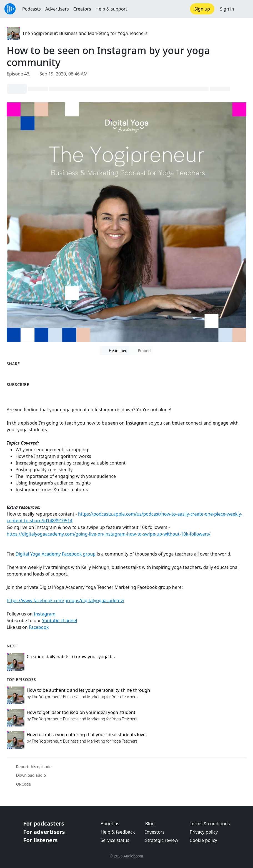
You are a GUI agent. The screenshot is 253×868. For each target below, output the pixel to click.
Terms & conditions (210, 824)
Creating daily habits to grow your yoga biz (71, 657)
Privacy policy (204, 832)
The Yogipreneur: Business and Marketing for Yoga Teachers (85, 33)
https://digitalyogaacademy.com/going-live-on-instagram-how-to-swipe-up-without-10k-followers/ (109, 534)
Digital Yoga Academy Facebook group (56, 554)
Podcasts (32, 9)
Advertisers (57, 9)
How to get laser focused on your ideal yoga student (81, 712)
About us (110, 824)
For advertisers (44, 832)
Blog (150, 824)
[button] (244, 9)
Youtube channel (60, 620)
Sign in (227, 9)
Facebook (39, 627)
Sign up (202, 9)
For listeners (41, 840)
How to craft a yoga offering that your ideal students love (86, 735)
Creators (82, 9)
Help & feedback (118, 832)
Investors (155, 832)
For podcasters (44, 823)
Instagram (45, 614)
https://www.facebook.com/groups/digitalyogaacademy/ (66, 600)
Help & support (111, 9)
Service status (115, 840)
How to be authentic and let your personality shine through (88, 690)
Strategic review (162, 840)
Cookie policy (203, 840)
